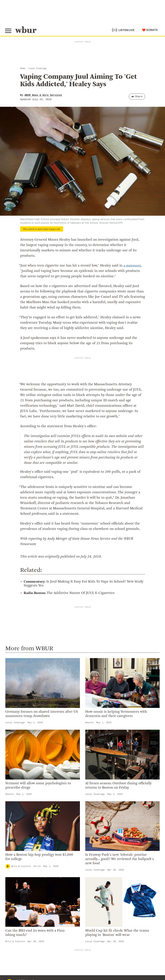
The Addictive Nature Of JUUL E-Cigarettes (69, 593)
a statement (133, 266)
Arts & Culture (21, 866)
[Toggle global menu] (9, 30)
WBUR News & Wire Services (43, 95)
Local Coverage (38, 69)
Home (23, 69)
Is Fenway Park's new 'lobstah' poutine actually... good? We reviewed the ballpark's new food (120, 859)
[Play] (8, 866)
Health (89, 723)
